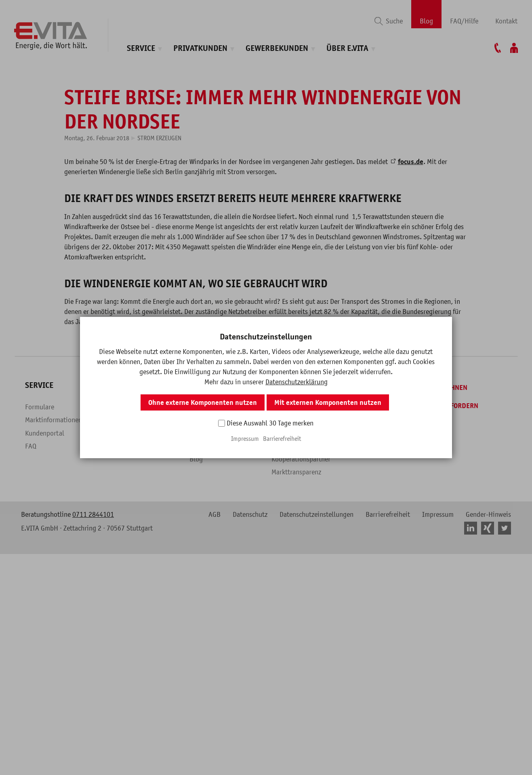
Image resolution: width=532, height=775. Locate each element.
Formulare (40, 735)
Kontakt (506, 21)
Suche (394, 21)
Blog (426, 21)
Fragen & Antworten (136, 761)
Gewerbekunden (277, 48)
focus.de (411, 490)
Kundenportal (45, 761)
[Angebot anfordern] (438, 734)
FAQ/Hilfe (464, 21)
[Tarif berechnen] (432, 716)
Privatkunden (200, 48)
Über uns (284, 735)
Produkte (120, 748)
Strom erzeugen (159, 466)
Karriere (283, 748)
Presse (281, 761)
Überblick (121, 735)
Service (141, 48)
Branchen (203, 761)
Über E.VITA (347, 48)
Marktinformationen (54, 748)
